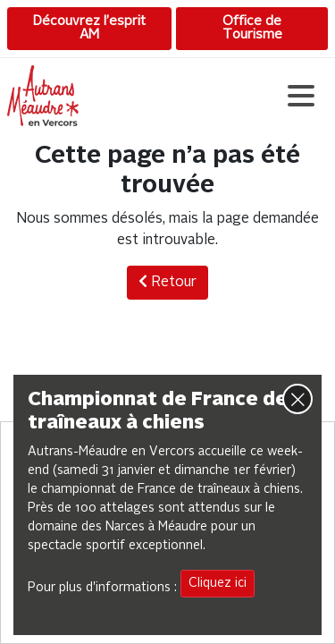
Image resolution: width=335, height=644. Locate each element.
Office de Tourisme (252, 29)
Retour (167, 282)
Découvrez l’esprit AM (89, 29)
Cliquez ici (218, 583)
